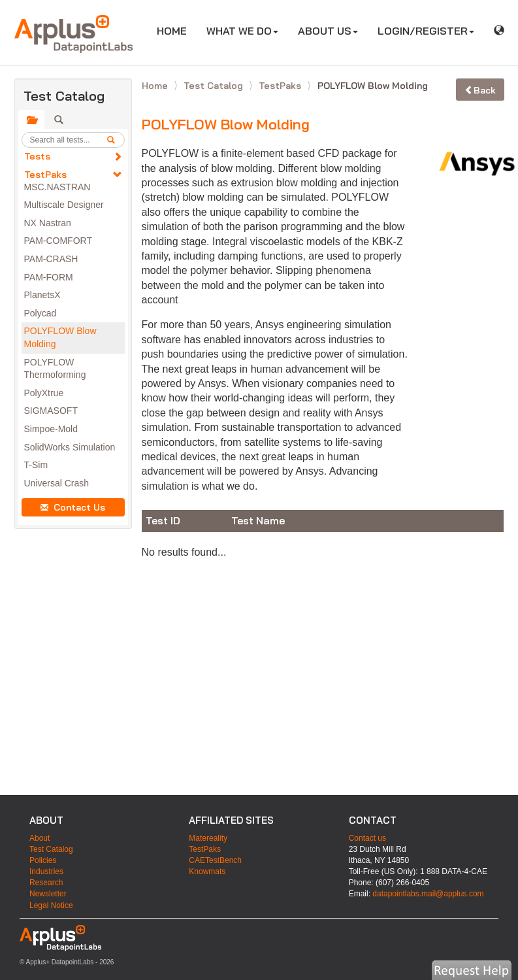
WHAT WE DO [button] (242, 31)
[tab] (31, 120)
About (40, 838)
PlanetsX (42, 295)
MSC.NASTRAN (57, 187)
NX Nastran (48, 223)
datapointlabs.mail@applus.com (428, 894)
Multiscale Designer (64, 205)
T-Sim (36, 465)
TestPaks (45, 175)
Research (46, 883)
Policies (43, 860)
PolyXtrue (44, 393)
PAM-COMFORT (58, 241)
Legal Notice (51, 905)
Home (156, 86)
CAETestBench (215, 860)
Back (480, 90)
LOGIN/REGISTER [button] (426, 31)
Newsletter (48, 894)
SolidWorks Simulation (70, 447)
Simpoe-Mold (51, 429)
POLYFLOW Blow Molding (60, 337)
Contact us (367, 838)
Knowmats (207, 871)
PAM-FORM (49, 277)
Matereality (208, 838)
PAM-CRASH (51, 259)
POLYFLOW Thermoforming (55, 369)
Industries (46, 871)
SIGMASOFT (51, 411)
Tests (37, 156)
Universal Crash (57, 483)
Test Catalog (215, 86)
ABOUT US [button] (328, 31)
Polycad (40, 313)
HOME (177, 30)
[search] (116, 140)
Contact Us (73, 507)
